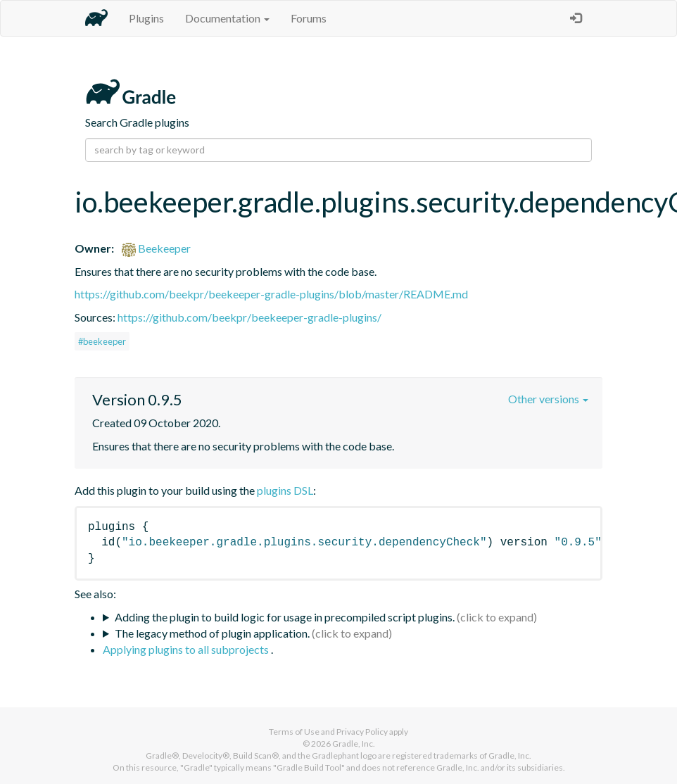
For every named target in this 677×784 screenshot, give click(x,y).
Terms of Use (294, 732)
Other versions (548, 399)
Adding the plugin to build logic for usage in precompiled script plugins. (285, 617)
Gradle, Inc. (354, 744)
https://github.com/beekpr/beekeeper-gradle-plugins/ (249, 317)
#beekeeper (102, 341)
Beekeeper (156, 248)
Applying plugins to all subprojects (187, 649)
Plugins (146, 18)
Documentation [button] (227, 18)
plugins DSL (285, 490)
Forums (309, 18)
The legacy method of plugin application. (212, 633)
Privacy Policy (362, 732)
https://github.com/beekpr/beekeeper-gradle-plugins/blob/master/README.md (271, 294)
